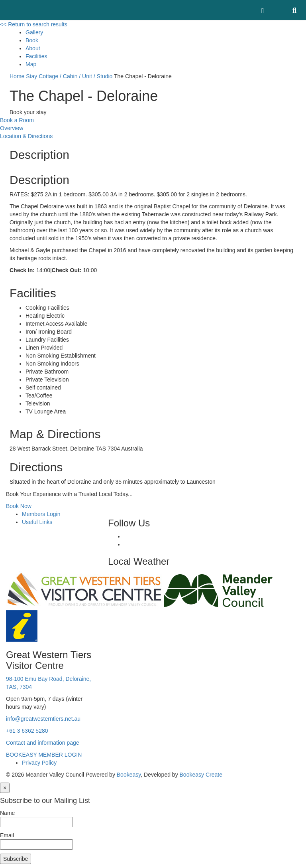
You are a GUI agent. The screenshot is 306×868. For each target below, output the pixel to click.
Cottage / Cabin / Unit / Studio (76, 76)
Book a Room (17, 120)
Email (7, 835)
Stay (31, 76)
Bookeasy (129, 775)
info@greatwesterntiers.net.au (43, 719)
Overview (12, 128)
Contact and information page (43, 743)
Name (7, 813)
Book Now (19, 506)
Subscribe (16, 859)
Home (17, 76)
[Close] (5, 788)
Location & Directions (26, 136)
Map (31, 64)
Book (32, 40)
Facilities (36, 56)
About (33, 48)
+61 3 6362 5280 (27, 731)
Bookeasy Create (201, 775)
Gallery (34, 32)
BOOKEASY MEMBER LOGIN (44, 755)
